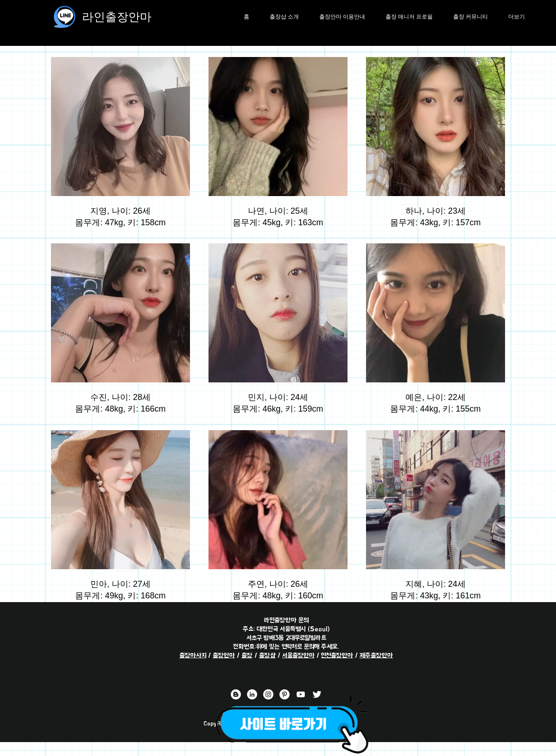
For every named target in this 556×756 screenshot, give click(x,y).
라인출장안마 (117, 16)
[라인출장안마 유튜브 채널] (301, 694)
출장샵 (267, 655)
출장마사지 (193, 655)
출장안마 (224, 655)
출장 (247, 655)
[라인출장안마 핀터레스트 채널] (284, 694)
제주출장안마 (376, 655)
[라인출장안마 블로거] (236, 694)
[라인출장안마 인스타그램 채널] (268, 694)
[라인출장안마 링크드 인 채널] (252, 694)
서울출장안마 (298, 655)
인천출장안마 (337, 655)
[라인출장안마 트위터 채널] (317, 694)
